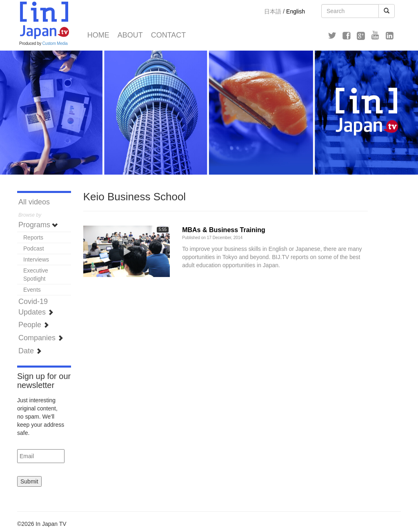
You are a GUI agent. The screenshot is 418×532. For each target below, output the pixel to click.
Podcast (34, 248)
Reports (33, 237)
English (296, 11)
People (34, 325)
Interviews (36, 259)
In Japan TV (44, 20)
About (130, 35)
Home (98, 35)
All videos (34, 202)
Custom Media (55, 43)
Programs (38, 225)
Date (30, 351)
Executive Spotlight (36, 275)
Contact (169, 35)
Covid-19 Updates (36, 307)
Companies (41, 338)
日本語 (273, 11)
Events (32, 290)
